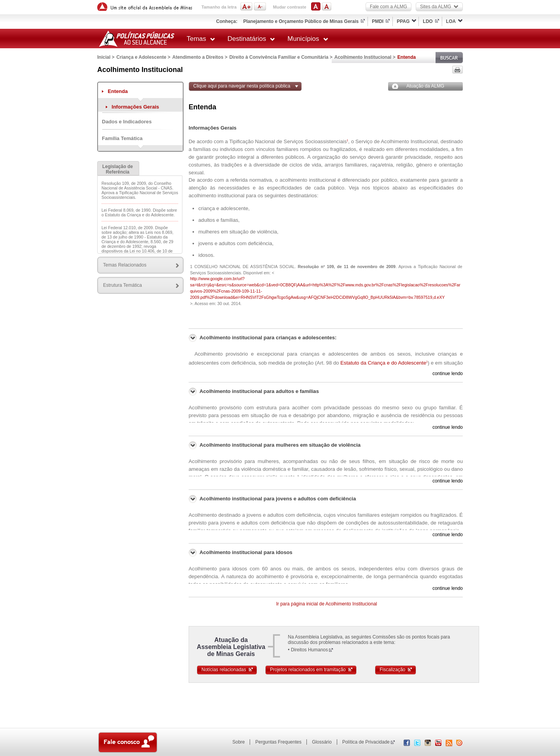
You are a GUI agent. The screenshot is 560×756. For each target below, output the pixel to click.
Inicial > (106, 57)
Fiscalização (396, 670)
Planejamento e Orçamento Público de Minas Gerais (301, 21)
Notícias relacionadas (227, 670)
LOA (451, 21)
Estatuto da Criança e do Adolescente (384, 363)
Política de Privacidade (366, 742)
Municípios (308, 39)
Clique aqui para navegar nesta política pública (242, 86)
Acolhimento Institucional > (365, 57)
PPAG (403, 21)
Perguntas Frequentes (278, 742)
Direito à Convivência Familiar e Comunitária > (281, 57)
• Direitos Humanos (308, 650)
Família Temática (122, 138)
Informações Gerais (135, 107)
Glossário (322, 742)
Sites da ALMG (439, 7)
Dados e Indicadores (127, 122)
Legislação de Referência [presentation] (118, 169)
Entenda (118, 91)
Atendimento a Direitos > (200, 57)
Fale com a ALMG (388, 7)
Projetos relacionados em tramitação (311, 670)
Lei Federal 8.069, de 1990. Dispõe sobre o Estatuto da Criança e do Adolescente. (139, 212)
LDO (428, 21)
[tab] (118, 168)
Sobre (238, 742)
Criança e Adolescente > (143, 57)
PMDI (378, 21)
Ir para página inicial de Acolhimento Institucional (327, 604)
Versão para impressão (458, 70)
